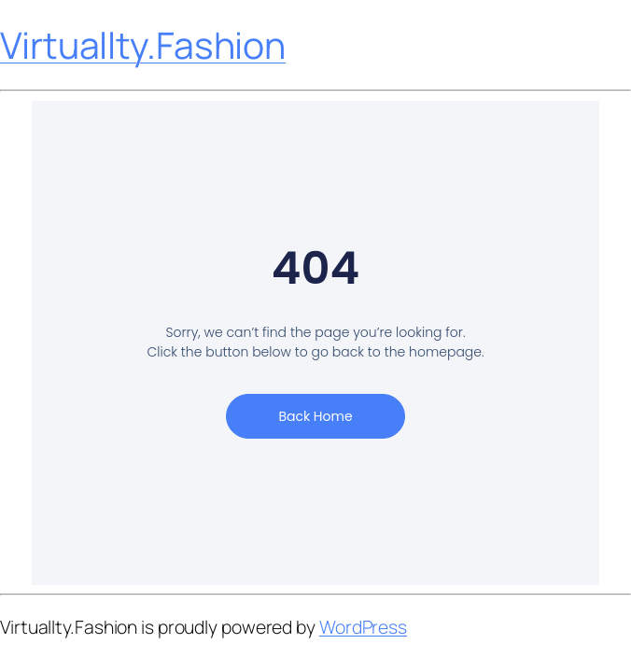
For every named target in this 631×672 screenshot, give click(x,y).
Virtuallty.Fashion (143, 45)
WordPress (363, 627)
